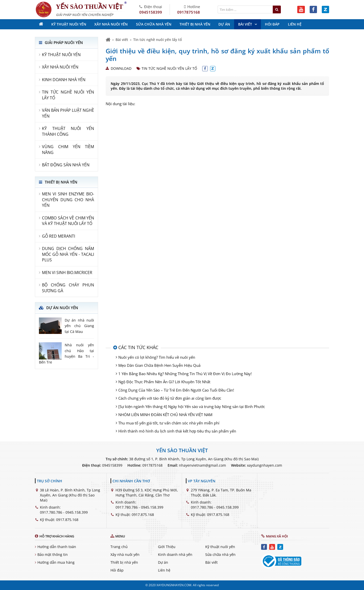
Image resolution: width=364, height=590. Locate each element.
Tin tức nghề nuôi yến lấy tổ (158, 40)
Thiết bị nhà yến (124, 562)
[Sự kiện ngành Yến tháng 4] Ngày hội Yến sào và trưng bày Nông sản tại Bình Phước (192, 406)
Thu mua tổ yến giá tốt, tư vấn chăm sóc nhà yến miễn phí (169, 423)
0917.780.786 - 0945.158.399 (64, 512)
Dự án (163, 562)
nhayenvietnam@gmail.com (202, 465)
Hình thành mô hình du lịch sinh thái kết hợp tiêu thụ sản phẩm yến (177, 431)
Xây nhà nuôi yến (125, 554)
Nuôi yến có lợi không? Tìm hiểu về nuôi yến (157, 357)
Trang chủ (119, 547)
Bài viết (122, 40)
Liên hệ (164, 570)
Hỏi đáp (117, 570)
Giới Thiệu (167, 547)
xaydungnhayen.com (265, 465)
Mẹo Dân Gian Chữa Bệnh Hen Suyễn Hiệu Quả (159, 365)
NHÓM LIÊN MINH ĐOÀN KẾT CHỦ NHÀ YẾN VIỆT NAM (165, 415)
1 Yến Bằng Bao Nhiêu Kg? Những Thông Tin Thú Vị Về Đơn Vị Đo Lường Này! (185, 374)
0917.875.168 (67, 520)
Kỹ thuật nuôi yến (220, 547)
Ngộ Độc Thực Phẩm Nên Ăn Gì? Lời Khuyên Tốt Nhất (164, 382)
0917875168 (189, 12)
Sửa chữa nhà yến (220, 554)
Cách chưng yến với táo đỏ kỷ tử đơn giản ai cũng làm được (170, 398)
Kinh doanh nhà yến (175, 554)
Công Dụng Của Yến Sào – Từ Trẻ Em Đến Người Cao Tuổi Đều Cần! (176, 390)
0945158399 (151, 12)
